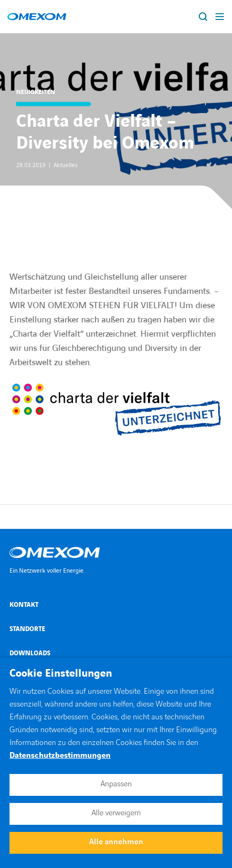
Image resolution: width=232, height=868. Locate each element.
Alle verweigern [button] (116, 813)
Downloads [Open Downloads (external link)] (30, 653)
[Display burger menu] (220, 17)
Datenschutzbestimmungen (60, 755)
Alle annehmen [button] (116, 842)
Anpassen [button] (116, 784)
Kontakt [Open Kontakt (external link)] (24, 605)
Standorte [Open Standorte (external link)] (27, 629)
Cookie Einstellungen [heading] (61, 674)
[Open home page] (37, 17)
